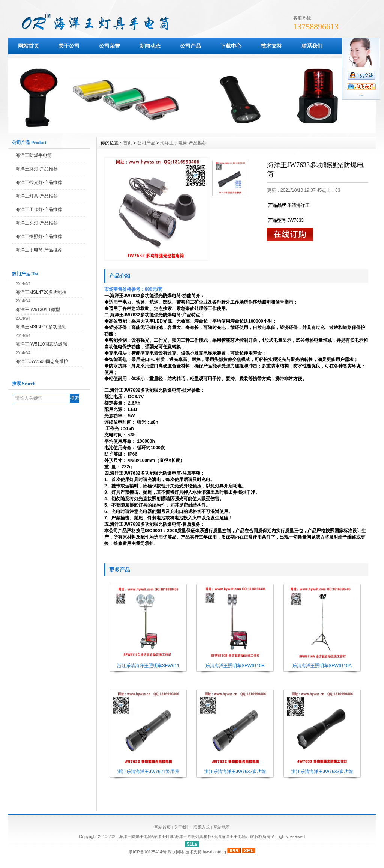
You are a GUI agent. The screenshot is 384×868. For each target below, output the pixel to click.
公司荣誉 (109, 46)
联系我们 (312, 46)
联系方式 (202, 827)
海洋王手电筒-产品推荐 (39, 250)
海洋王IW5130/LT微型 (38, 310)
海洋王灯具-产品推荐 (37, 196)
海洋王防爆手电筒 (34, 155)
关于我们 (182, 827)
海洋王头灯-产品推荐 (37, 223)
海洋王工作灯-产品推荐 (39, 209)
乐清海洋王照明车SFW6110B (235, 666)
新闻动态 (150, 46)
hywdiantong (214, 852)
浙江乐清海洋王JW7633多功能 (322, 772)
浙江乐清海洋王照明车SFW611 (148, 666)
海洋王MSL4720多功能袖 (41, 292)
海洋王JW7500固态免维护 (42, 361)
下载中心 (231, 46)
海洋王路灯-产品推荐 (37, 169)
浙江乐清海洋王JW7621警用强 (148, 772)
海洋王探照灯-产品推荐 (39, 236)
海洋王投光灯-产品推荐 (39, 182)
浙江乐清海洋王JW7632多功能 (235, 772)
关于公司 (69, 46)
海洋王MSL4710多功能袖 (41, 327)
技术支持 (271, 46)
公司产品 (190, 46)
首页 (127, 143)
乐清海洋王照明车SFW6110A (322, 666)
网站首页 (28, 46)
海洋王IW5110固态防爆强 (41, 344)
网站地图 (222, 827)
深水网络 (176, 852)
